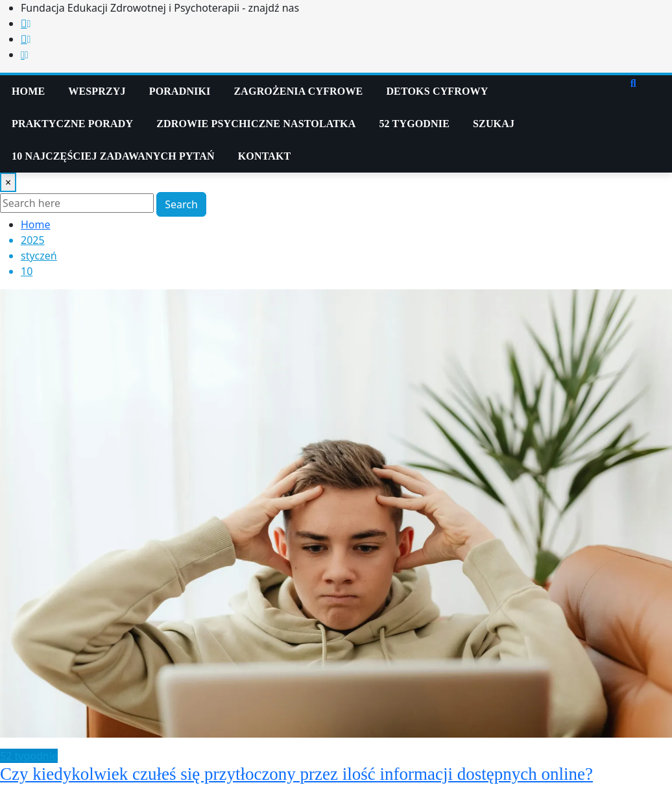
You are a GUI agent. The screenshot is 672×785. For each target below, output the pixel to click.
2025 (33, 240)
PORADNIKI (180, 91)
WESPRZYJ (97, 91)
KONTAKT (265, 156)
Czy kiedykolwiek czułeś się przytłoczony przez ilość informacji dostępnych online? (296, 774)
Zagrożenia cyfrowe (299, 91)
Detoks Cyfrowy (437, 91)
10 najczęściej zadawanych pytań (113, 156)
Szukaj (494, 124)
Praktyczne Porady (72, 124)
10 (27, 271)
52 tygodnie (414, 124)
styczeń (39, 256)
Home (28, 91)
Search (181, 204)
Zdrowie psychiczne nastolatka (256, 124)
